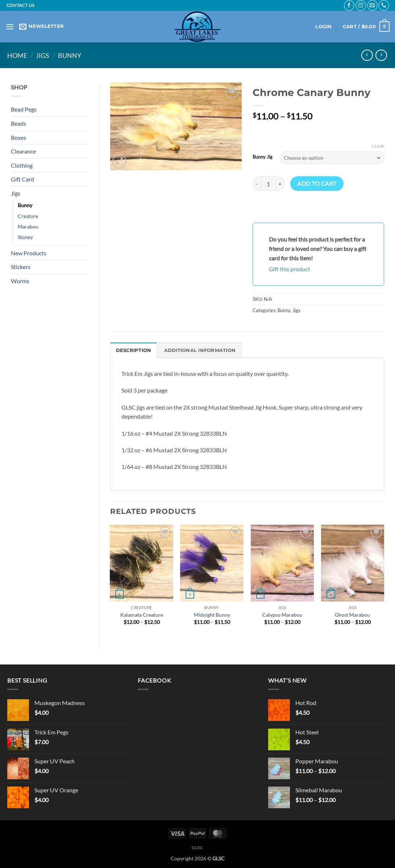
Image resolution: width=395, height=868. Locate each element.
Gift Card (22, 179)
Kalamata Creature (142, 615)
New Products (29, 253)
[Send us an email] (372, 5)
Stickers (21, 267)
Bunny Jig (263, 157)
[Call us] (384, 5)
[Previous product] (381, 55)
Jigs (43, 55)
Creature (28, 216)
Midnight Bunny (212, 615)
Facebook (154, 680)
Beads (18, 123)
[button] (10, 27)
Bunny (70, 55)
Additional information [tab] (200, 350)
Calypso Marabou (282, 615)
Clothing (22, 165)
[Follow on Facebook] (349, 5)
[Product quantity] (269, 184)
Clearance (23, 151)
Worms (20, 281)
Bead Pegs (24, 109)
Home (17, 55)
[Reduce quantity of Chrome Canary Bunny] (257, 184)
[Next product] (367, 55)
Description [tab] (134, 350)
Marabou (28, 227)
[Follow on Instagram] (361, 5)
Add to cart (317, 184)
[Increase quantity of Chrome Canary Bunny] (280, 184)
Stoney (25, 237)
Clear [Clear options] (378, 146)
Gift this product (290, 269)
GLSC (197, 848)
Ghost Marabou (352, 615)
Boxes (18, 137)
